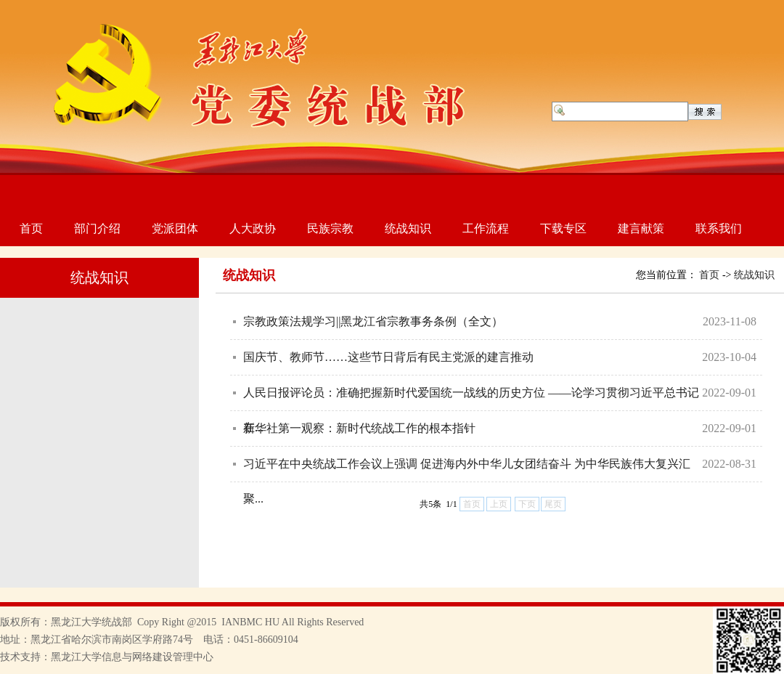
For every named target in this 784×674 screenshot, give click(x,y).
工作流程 (486, 228)
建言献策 (641, 228)
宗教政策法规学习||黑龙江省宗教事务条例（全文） (373, 321)
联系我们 (719, 228)
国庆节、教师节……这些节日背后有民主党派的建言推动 (388, 357)
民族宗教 (330, 228)
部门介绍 (97, 228)
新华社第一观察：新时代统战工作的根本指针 (359, 428)
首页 (31, 228)
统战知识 (408, 228)
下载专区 (563, 228)
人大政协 (253, 228)
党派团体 (175, 228)
